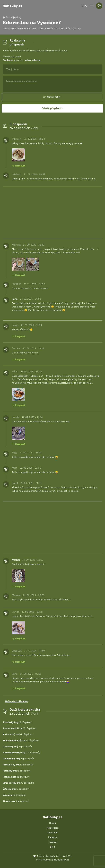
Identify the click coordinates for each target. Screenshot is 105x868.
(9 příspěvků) (21, 741)
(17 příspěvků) (21, 753)
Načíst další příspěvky (17, 701)
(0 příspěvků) (17, 722)
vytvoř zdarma (33, 60)
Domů (52, 823)
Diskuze (53, 842)
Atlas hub (53, 833)
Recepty (53, 837)
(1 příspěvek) (18, 734)
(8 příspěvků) (19, 728)
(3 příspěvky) (16, 771)
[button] (92, 6)
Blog (52, 847)
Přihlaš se (8, 60)
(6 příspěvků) (18, 783)
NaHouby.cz (12, 6)
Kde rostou (53, 828)
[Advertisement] (52, 212)
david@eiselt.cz (61, 860)
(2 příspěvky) (16, 789)
